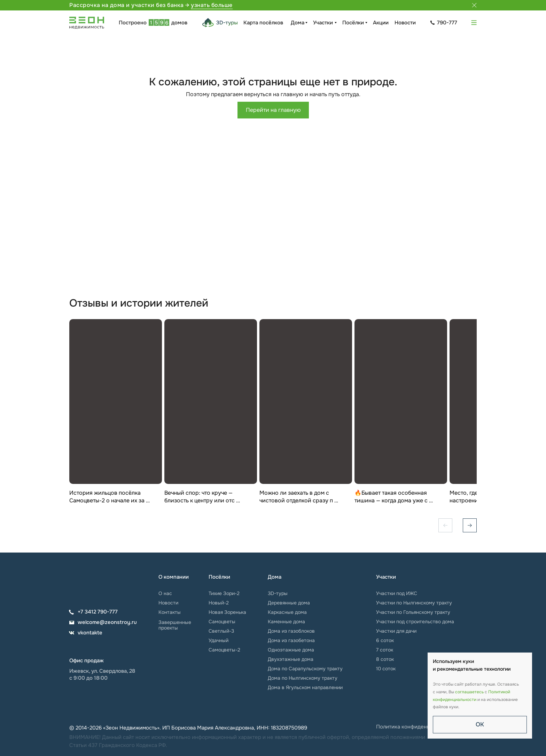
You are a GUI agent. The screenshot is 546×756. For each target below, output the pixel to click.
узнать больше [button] (212, 5)
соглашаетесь (469, 692)
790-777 (447, 23)
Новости (405, 23)
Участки (323, 23)
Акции (381, 23)
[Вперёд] (470, 525)
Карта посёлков (263, 23)
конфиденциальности (455, 700)
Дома (298, 23)
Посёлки (353, 23)
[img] (90, 581)
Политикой (499, 692)
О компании (174, 577)
